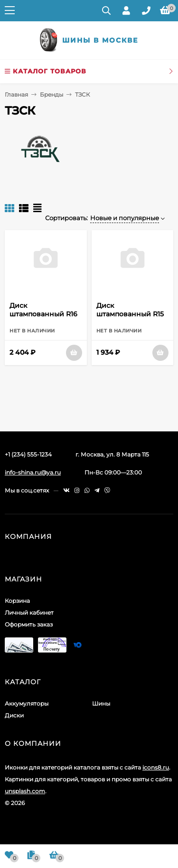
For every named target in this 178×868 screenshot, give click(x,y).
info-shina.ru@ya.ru (33, 472)
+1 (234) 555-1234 (28, 454)
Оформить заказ (29, 624)
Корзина (17, 601)
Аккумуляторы (27, 703)
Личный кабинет (29, 613)
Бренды (52, 94)
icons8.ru (156, 767)
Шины (101, 703)
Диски (14, 715)
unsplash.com (25, 791)
